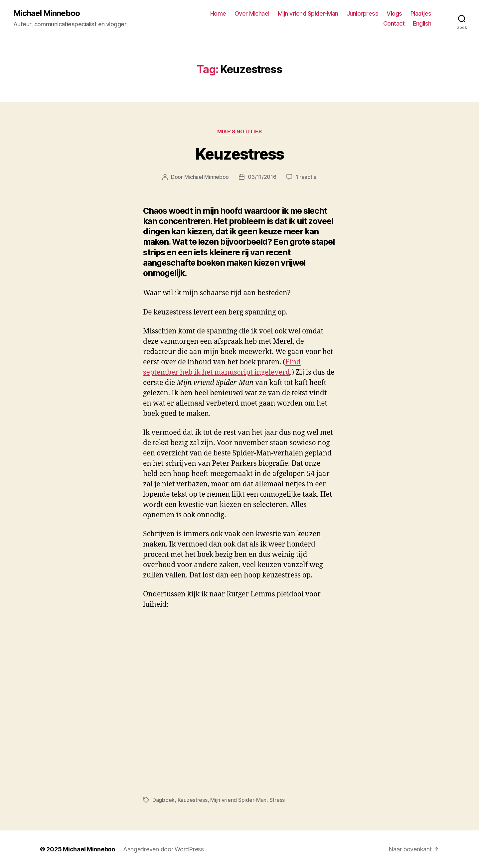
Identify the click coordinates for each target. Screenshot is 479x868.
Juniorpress (363, 13)
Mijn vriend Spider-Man (308, 13)
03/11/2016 (262, 177)
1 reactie (306, 177)
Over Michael (252, 13)
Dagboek (163, 800)
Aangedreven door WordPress (163, 849)
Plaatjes (421, 13)
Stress (277, 800)
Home (218, 13)
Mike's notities (239, 132)
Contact (394, 23)
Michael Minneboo (47, 13)
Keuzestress (239, 154)
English (422, 23)
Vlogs (394, 13)
